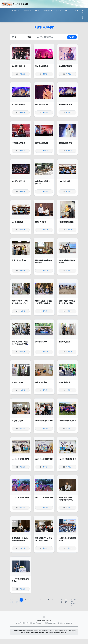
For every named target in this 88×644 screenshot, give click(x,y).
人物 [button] (75, 11)
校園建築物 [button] (47, 11)
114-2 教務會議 (64, 181)
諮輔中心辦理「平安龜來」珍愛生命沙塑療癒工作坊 (20, 303)
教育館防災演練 (41, 342)
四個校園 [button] (15, 11)
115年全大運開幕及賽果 (44, 421)
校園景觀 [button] (26, 11)
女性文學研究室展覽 (66, 222)
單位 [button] (58, 11)
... (57, 600)
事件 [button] (36, 11)
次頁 (61, 601)
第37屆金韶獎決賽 (19, 66)
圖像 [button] (67, 11)
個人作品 (83, 15)
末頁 (66, 601)
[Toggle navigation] (84, 4)
